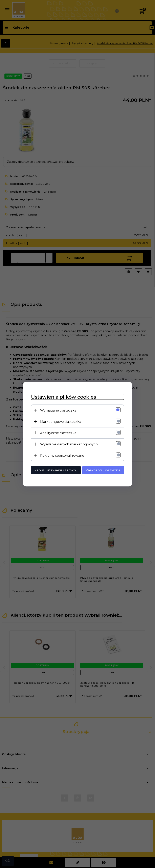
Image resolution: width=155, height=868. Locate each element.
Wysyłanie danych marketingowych (69, 444)
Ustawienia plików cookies (64, 397)
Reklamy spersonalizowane (62, 455)
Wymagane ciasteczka (58, 410)
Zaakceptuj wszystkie (103, 470)
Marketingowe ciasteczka (61, 422)
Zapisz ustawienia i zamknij (56, 470)
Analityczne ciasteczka (58, 433)
